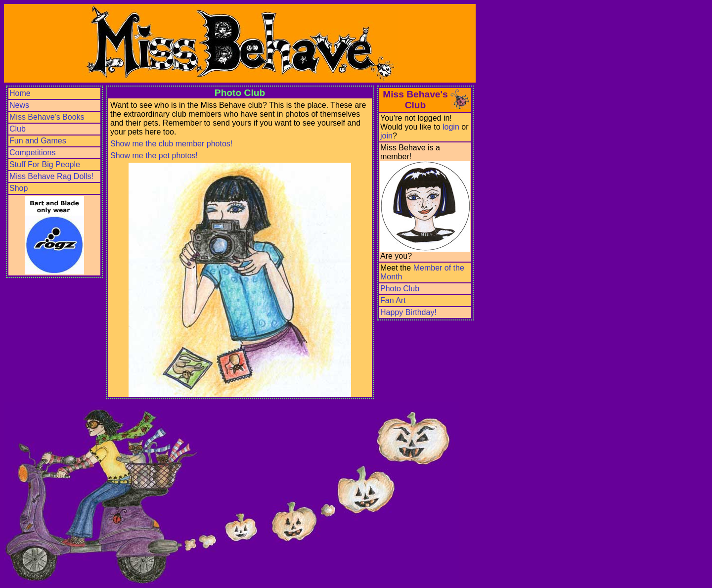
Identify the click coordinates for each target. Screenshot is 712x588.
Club (18, 129)
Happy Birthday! (408, 312)
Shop (19, 188)
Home (20, 93)
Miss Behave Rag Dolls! (51, 176)
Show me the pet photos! (154, 156)
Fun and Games (38, 141)
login (451, 127)
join (386, 136)
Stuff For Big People (45, 164)
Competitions (32, 153)
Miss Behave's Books (47, 117)
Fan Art (393, 300)
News (19, 105)
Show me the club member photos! (171, 144)
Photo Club (400, 289)
